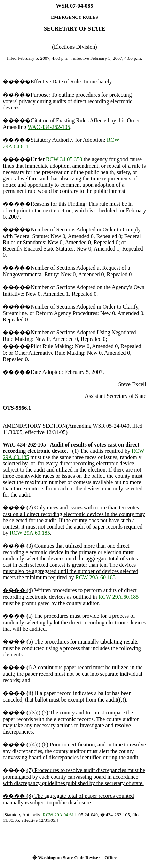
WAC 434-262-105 (49, 127)
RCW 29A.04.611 (60, 815)
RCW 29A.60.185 (30, 533)
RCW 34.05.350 (64, 159)
